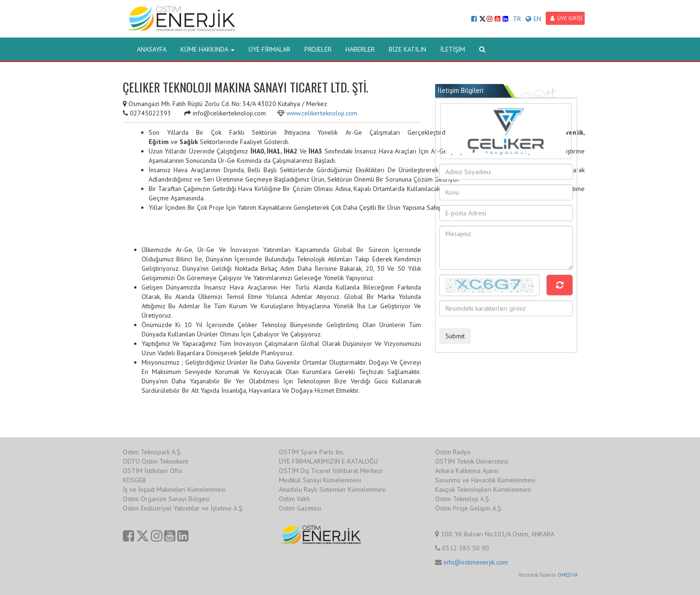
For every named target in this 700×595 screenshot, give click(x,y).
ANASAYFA (152, 49)
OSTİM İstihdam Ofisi (153, 471)
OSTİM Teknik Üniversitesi (472, 461)
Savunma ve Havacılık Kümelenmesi (485, 480)
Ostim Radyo (453, 452)
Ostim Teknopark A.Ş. (152, 452)
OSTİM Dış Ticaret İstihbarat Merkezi (331, 471)
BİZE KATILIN (407, 49)
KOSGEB (134, 480)
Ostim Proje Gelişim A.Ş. (469, 508)
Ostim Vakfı (294, 499)
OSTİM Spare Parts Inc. (312, 452)
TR (517, 19)
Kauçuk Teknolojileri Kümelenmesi (483, 489)
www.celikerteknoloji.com (322, 113)
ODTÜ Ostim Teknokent (155, 461)
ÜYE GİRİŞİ (566, 18)
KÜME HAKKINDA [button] (207, 49)
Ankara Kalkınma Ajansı (467, 471)
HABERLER (360, 49)
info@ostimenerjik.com (476, 562)
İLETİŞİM (453, 49)
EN (533, 19)
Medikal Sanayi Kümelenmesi (320, 480)
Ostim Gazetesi (300, 508)
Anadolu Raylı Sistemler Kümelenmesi (332, 489)
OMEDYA (568, 575)
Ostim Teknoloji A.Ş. (463, 499)
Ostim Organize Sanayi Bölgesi (166, 499)
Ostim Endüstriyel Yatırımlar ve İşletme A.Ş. (183, 508)
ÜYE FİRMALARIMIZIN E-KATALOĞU (328, 461)
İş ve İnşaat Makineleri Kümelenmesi (174, 489)
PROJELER (318, 49)
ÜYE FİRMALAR (269, 49)
